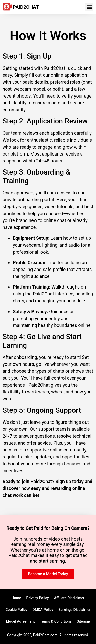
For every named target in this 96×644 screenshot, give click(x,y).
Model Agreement (20, 621)
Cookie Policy (16, 610)
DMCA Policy (43, 610)
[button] (89, 7)
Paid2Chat (26, 7)
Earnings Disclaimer (74, 610)
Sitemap (83, 621)
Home (16, 598)
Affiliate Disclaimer (69, 598)
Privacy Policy (37, 598)
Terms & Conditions (56, 621)
